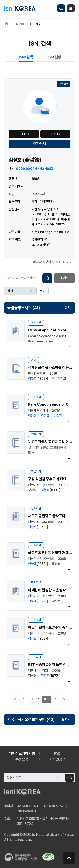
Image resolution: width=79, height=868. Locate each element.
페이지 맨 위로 (69, 858)
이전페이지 (23, 699)
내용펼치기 (69, 347)
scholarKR (39, 245)
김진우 (45, 676)
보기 (43, 291)
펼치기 (66, 719)
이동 (47, 699)
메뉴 (71, 8)
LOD (22, 134)
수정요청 (64, 84)
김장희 (58, 415)
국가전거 (37, 239)
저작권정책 (57, 759)
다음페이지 (56, 699)
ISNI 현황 (55, 57)
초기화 (64, 278)
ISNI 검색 (26, 57)
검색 (61, 8)
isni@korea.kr (27, 811)
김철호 (32, 379)
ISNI (53, 134)
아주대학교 (59, 379)
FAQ (57, 753)
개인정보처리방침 (22, 753)
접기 (68, 308)
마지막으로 (64, 699)
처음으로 (15, 699)
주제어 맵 (40, 144)
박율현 (32, 415)
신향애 (32, 564)
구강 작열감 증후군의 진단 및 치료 (53, 479)
